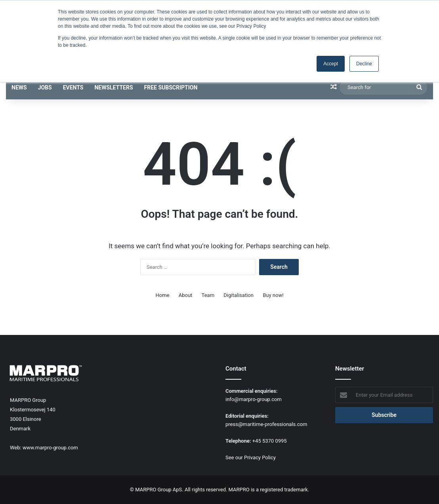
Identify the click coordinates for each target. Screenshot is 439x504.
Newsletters (114, 87)
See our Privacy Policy (251, 457)
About (186, 295)
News (19, 87)
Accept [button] (331, 64)
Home (163, 295)
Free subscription (171, 87)
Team (208, 295)
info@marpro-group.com (254, 399)
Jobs (45, 87)
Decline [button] (364, 64)
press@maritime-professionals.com (266, 424)
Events (73, 87)
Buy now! (273, 295)
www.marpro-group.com (50, 448)
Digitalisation (239, 295)
